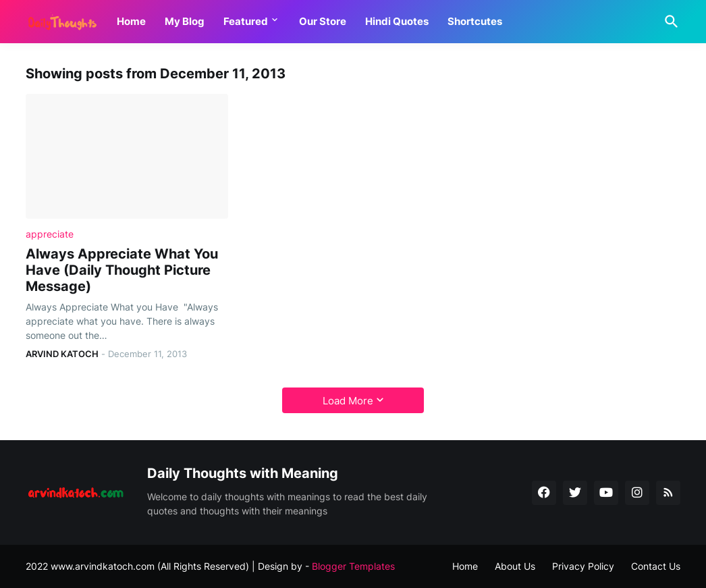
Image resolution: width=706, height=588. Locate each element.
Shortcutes (475, 21)
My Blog (185, 21)
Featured (246, 21)
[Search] (669, 22)
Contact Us (656, 566)
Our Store (323, 21)
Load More (348, 401)
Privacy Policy (583, 566)
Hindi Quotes (397, 21)
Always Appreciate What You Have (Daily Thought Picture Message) (122, 270)
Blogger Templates (353, 566)
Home (131, 21)
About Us (515, 566)
